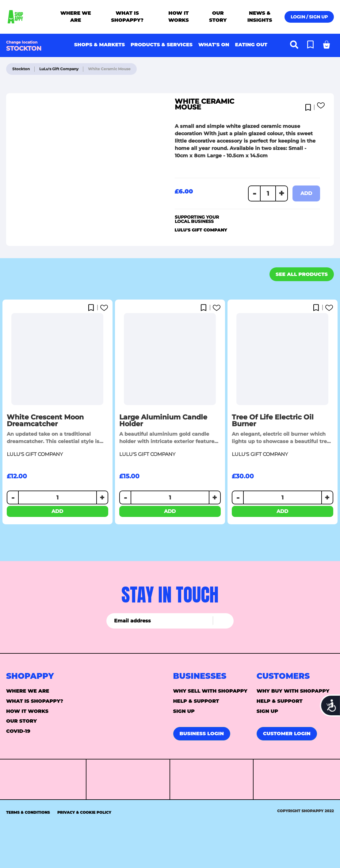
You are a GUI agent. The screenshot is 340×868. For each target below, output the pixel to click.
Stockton (21, 69)
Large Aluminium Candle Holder (163, 421)
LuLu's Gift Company (59, 69)
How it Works (27, 711)
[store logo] (30, 17)
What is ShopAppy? (35, 701)
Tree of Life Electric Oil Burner (273, 421)
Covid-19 (18, 731)
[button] (309, 106)
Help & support (196, 701)
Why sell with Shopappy (210, 691)
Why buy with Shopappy (293, 691)
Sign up (184, 711)
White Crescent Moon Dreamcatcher (45, 421)
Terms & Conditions (28, 812)
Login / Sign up (309, 17)
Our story (21, 721)
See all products (302, 274)
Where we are (28, 691)
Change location (22, 42)
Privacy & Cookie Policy (84, 812)
